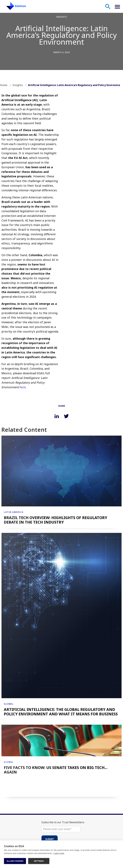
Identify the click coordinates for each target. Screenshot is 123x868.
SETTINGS (39, 861)
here (23, 387)
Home (4, 85)
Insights (18, 85)
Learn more (59, 853)
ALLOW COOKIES (15, 861)
